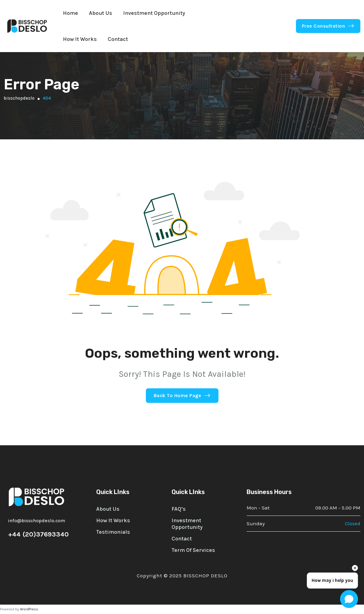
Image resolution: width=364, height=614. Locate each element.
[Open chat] (349, 599)
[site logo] (27, 26)
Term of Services (193, 550)
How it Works (80, 39)
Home (71, 13)
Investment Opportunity (154, 13)
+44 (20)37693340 (38, 534)
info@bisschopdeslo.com (37, 521)
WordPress (29, 609)
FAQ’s (179, 509)
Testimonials (113, 532)
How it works (113, 520)
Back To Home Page (182, 395)
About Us (101, 13)
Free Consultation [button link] (328, 26)
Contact (118, 39)
